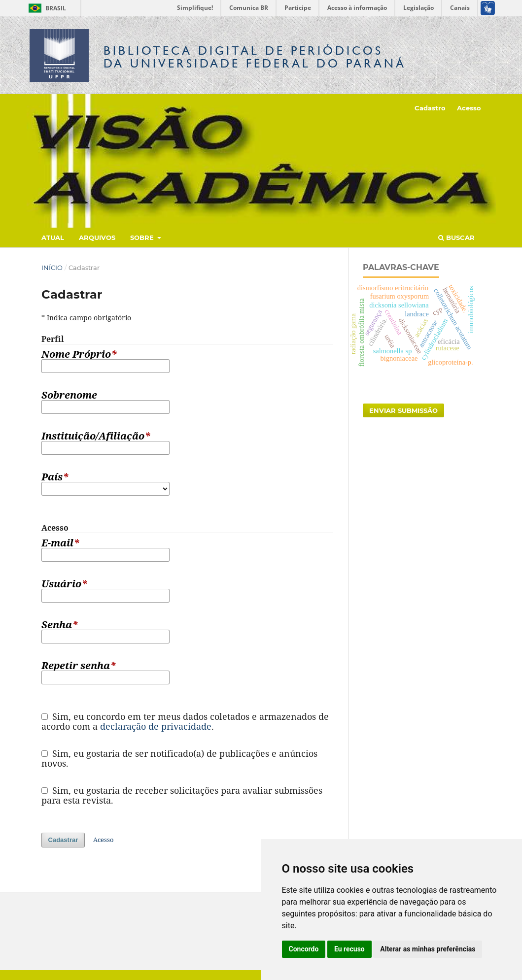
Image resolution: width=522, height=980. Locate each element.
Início (52, 268)
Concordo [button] (304, 949)
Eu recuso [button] (349, 949)
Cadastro (430, 108)
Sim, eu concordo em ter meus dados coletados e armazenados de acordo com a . (185, 721)
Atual (53, 237)
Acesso (469, 108)
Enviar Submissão (403, 410)
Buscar (456, 237)
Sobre (143, 237)
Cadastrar (63, 840)
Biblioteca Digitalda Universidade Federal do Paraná (255, 57)
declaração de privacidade (156, 726)
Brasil (46, 8)
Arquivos (97, 237)
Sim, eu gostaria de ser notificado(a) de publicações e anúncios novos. (180, 758)
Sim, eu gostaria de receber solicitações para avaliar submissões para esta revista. (182, 795)
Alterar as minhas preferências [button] (428, 949)
